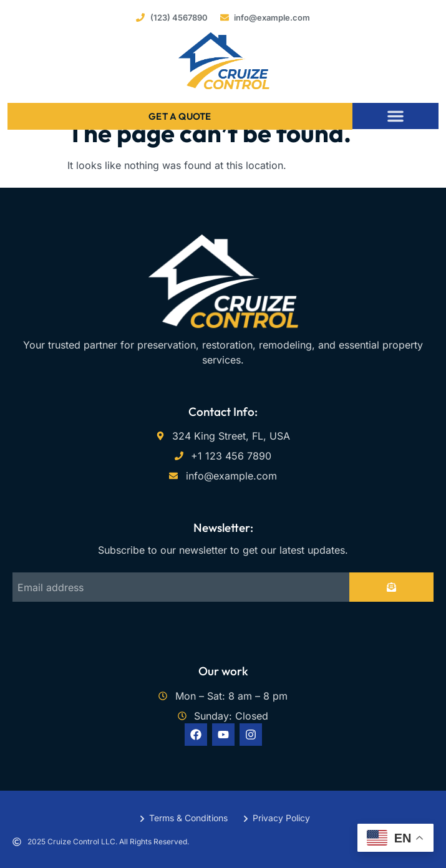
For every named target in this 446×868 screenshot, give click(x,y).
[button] (395, 116)
